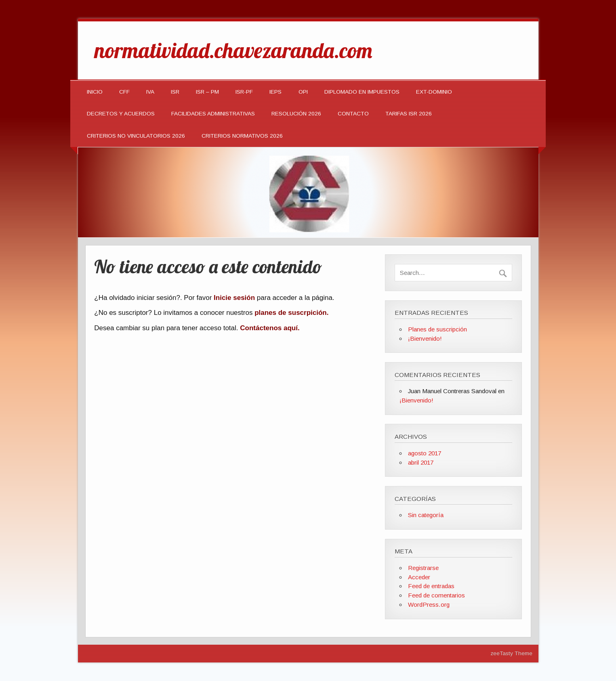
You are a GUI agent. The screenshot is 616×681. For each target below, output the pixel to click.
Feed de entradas (431, 586)
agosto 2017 (425, 453)
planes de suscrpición (291, 313)
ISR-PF (244, 92)
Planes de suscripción (437, 329)
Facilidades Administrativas (213, 114)
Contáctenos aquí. (270, 328)
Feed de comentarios (436, 595)
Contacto (353, 114)
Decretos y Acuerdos (121, 114)
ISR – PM (207, 92)
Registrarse (423, 568)
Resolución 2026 (296, 114)
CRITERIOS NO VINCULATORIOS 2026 (136, 136)
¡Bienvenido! (425, 338)
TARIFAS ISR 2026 (409, 114)
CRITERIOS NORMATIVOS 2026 (242, 136)
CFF (124, 92)
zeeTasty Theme (511, 653)
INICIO (95, 92)
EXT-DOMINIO (434, 92)
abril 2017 (421, 462)
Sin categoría (426, 515)
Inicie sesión (234, 298)
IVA (150, 92)
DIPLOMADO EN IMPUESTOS (362, 92)
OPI (303, 92)
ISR (175, 92)
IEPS (275, 92)
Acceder (419, 577)
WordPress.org (429, 605)
